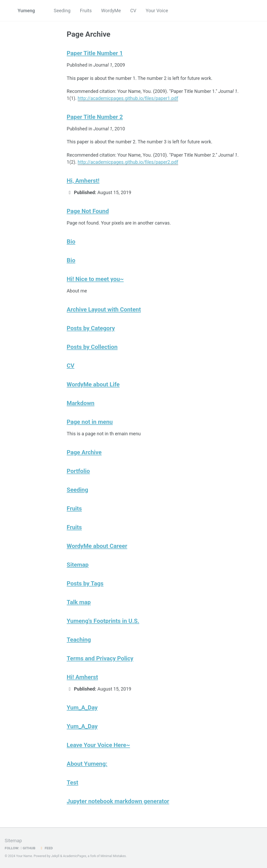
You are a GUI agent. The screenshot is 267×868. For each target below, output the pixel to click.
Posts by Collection (92, 347)
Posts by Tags (85, 583)
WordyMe (111, 11)
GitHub (28, 848)
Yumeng (26, 11)
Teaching (79, 640)
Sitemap (78, 565)
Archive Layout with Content (104, 309)
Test (72, 782)
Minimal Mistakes (113, 856)
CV (133, 11)
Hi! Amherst (82, 677)
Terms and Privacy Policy (100, 658)
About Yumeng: (87, 764)
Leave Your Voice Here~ (98, 745)
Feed (46, 848)
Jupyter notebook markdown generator (118, 801)
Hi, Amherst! (83, 181)
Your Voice (157, 11)
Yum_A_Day (82, 707)
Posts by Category (91, 328)
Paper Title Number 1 (95, 53)
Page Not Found (88, 211)
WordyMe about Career (97, 546)
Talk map (79, 602)
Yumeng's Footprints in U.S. (103, 621)
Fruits (86, 11)
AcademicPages (74, 856)
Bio (71, 241)
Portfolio (78, 471)
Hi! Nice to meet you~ (95, 279)
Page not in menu (90, 422)
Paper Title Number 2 (95, 117)
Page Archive (84, 452)
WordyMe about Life (93, 384)
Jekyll (55, 856)
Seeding (62, 11)
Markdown (81, 403)
